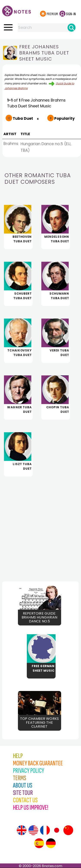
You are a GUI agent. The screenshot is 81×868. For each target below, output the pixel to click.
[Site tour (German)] (51, 843)
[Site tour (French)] (45, 830)
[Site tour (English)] (22, 830)
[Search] (71, 28)
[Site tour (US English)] (33, 830)
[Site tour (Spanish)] (39, 843)
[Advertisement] (40, 525)
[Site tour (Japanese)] (57, 830)
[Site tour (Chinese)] (68, 830)
